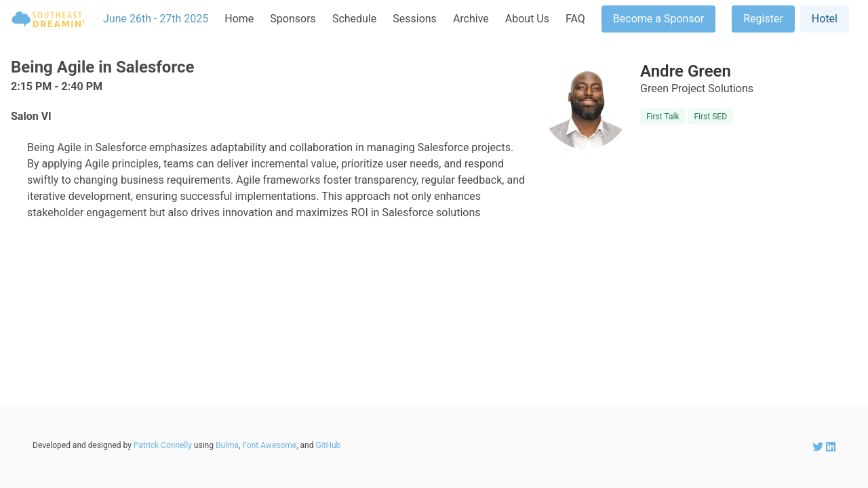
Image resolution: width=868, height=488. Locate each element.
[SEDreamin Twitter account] (819, 447)
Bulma (227, 445)
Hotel (825, 19)
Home (239, 19)
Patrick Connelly (163, 445)
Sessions (415, 19)
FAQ (575, 19)
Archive (471, 19)
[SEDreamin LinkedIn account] (831, 447)
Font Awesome (269, 445)
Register (763, 19)
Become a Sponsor (658, 19)
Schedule (354, 19)
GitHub (328, 445)
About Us (527, 19)
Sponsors (293, 19)
